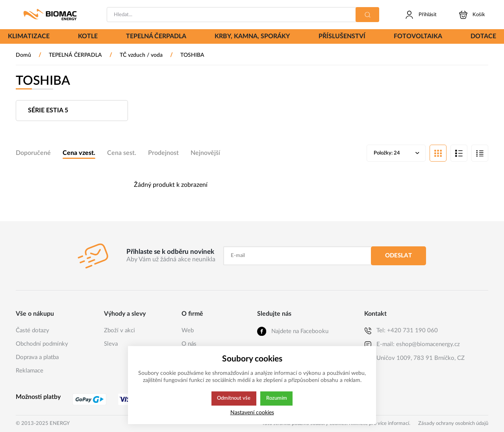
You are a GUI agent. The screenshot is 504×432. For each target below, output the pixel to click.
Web (188, 331)
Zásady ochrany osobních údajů (453, 424)
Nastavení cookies (252, 412)
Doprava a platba (37, 357)
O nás (189, 344)
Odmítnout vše (233, 398)
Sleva (111, 344)
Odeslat (398, 256)
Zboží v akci (120, 331)
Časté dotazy (32, 331)
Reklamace (30, 371)
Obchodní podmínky (42, 344)
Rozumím (277, 398)
